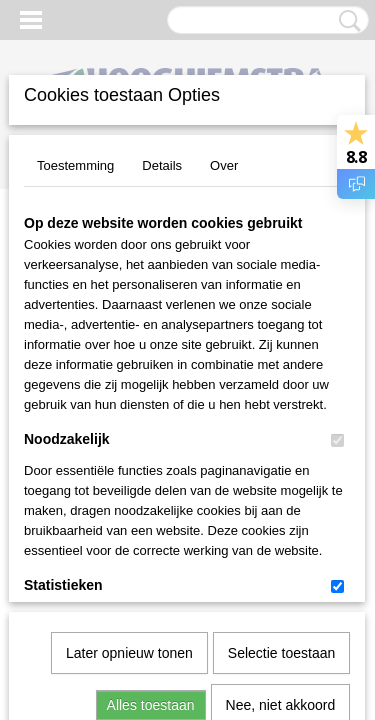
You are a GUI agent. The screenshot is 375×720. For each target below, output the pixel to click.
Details (162, 165)
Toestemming (75, 165)
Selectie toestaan (281, 431)
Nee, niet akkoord (281, 483)
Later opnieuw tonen (129, 431)
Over (224, 165)
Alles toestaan (151, 483)
